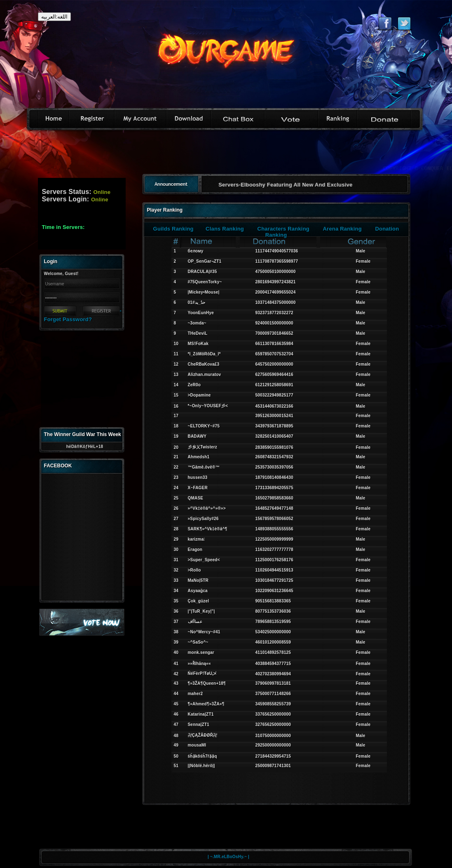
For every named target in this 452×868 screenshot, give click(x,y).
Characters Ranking (283, 229)
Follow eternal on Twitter (404, 23)
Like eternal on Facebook (385, 23)
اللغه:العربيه (55, 17)
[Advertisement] (226, 155)
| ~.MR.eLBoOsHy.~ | (228, 857)
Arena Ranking (342, 229)
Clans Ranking (225, 229)
